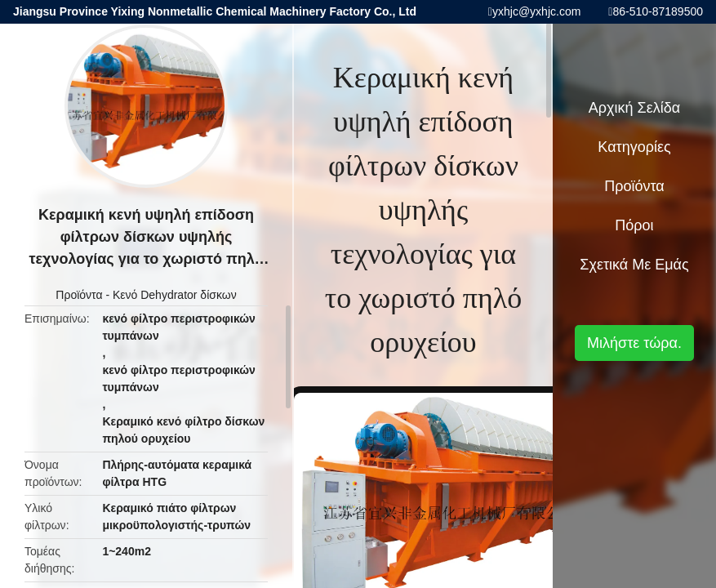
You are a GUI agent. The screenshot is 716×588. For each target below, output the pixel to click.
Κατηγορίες (634, 147)
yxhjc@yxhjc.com (536, 11)
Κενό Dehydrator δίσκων (175, 295)
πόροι (634, 225)
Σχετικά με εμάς (634, 265)
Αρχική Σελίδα (634, 108)
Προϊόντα (79, 295)
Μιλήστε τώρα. (634, 343)
